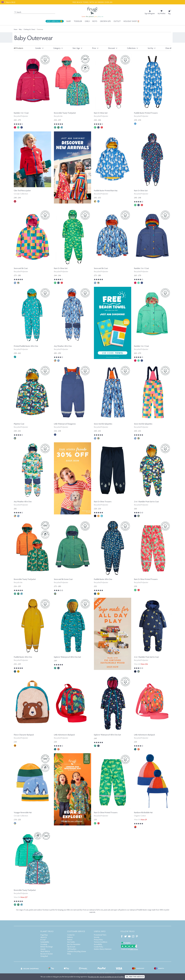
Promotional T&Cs (100, 935)
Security (97, 937)
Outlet (117, 21)
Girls (87, 21)
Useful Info (100, 931)
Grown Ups (105, 21)
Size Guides (71, 942)
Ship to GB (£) (8, 2)
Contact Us (71, 935)
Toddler (78, 21)
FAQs (69, 954)
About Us (44, 937)
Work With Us (45, 951)
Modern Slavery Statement (103, 949)
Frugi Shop (44, 935)
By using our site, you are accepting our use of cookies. (106, 977)
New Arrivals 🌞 (55, 21)
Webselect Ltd (110, 973)
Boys (95, 21)
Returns (70, 940)
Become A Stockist (47, 954)
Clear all (168, 48)
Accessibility (98, 944)
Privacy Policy (98, 940)
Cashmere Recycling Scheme (77, 951)
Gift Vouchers (72, 949)
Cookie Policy (98, 947)
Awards (43, 949)
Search (18, 12)
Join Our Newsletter (74, 944)
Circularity (44, 944)
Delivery (70, 937)
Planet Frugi (47, 931)
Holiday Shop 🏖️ (132, 21)
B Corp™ (43, 940)
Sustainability (45, 942)
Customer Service (76, 931)
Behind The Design (47, 947)
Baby (69, 21)
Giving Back (44, 956)
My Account (71, 947)
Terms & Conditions (101, 942)
